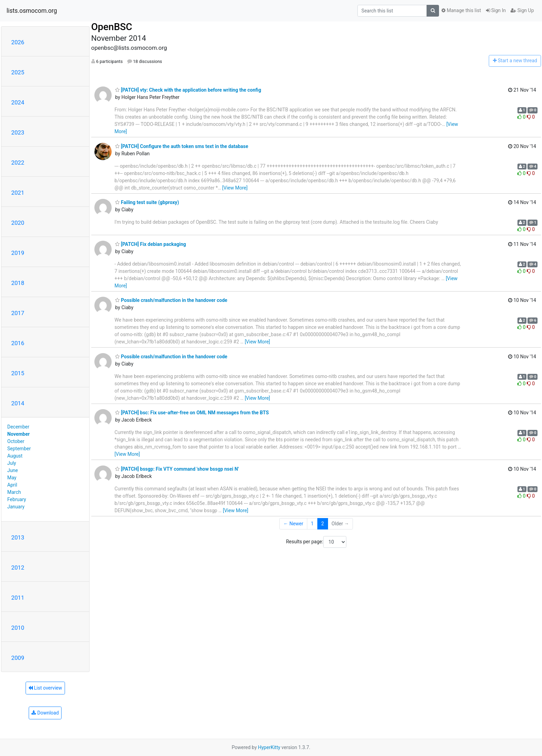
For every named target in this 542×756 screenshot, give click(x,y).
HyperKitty (269, 747)
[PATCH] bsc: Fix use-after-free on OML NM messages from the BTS (192, 413)
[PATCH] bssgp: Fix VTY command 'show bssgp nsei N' (177, 469)
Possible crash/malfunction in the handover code (171, 300)
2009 (18, 658)
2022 (18, 163)
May (12, 478)
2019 (18, 253)
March (14, 492)
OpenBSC (112, 27)
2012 (18, 568)
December (18, 427)
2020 (18, 223)
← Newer (293, 524)
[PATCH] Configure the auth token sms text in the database (182, 146)
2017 (18, 313)
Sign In (496, 10)
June (13, 470)
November (18, 434)
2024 (18, 102)
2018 (18, 283)
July (12, 463)
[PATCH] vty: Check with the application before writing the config (188, 90)
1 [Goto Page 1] (312, 524)
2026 (18, 42)
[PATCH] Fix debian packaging (151, 244)
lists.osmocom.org (32, 11)
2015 (18, 373)
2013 (18, 537)
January (16, 507)
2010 (18, 628)
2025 (18, 72)
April (12, 485)
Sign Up (522, 10)
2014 (18, 403)
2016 (18, 343)
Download (45, 713)
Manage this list (461, 10)
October (16, 441)
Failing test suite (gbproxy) (147, 202)
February (17, 499)
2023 (18, 132)
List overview (45, 688)
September (19, 449)
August (15, 456)
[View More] (235, 188)
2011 (18, 598)
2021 (18, 193)
